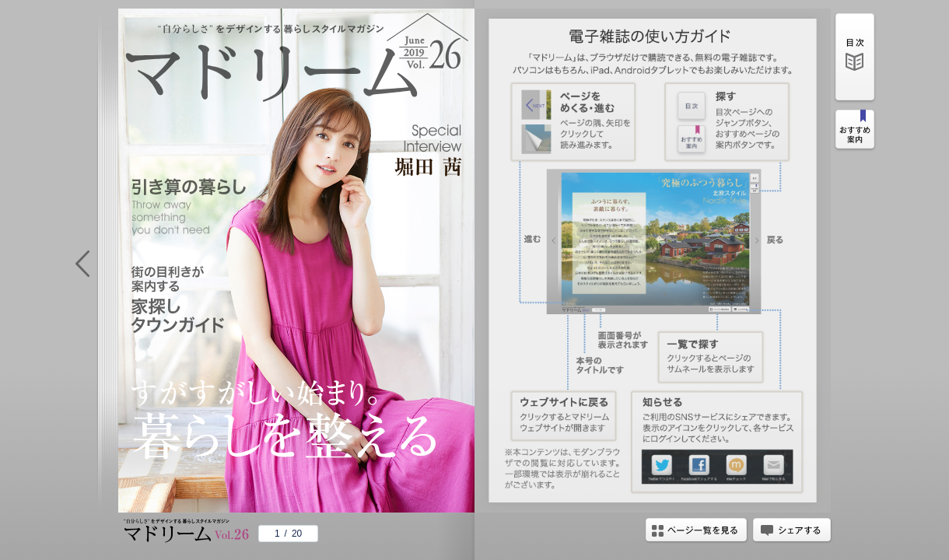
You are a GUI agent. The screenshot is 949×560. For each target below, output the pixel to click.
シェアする (792, 531)
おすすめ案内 (855, 131)
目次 (855, 59)
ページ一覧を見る (696, 531)
